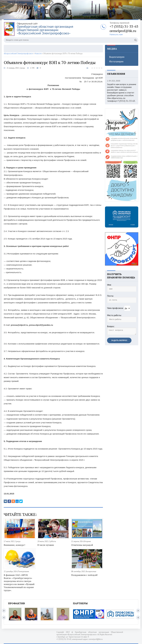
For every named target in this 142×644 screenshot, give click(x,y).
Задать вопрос (119, 341)
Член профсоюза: (115, 308)
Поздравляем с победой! (84, 575)
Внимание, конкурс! (14, 545)
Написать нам (116, 34)
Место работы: (114, 315)
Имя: (109, 285)
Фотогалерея (116, 61)
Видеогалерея (117, 57)
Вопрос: (111, 326)
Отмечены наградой (82, 545)
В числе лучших (46, 545)
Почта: (110, 296)
